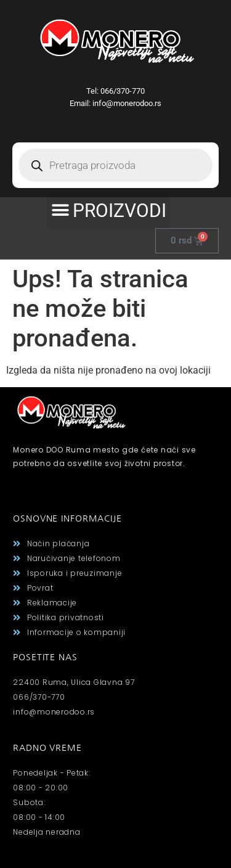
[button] (109, 210)
